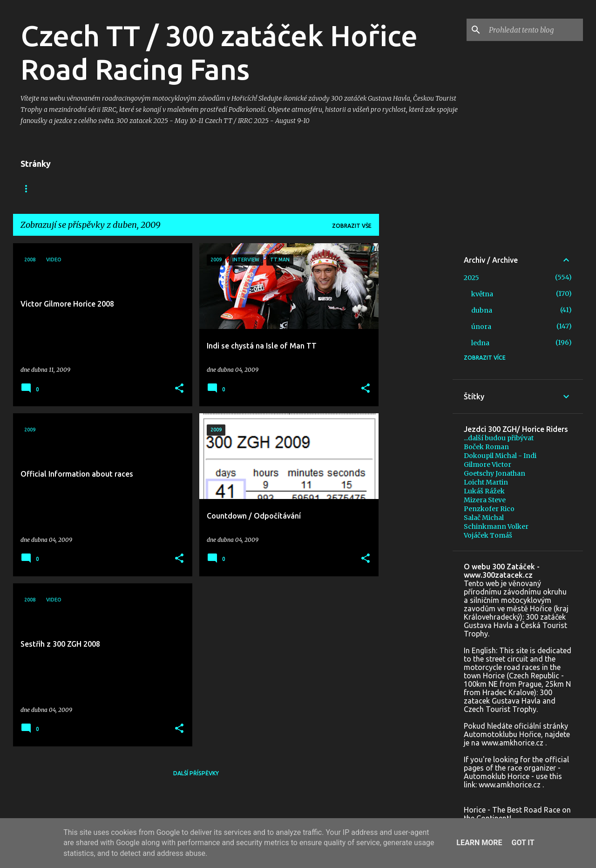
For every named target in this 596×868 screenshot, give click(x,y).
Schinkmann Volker (496, 526)
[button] (179, 389)
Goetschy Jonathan (494, 473)
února (481, 327)
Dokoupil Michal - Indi (500, 456)
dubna (482, 310)
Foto (156, 188)
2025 (471, 278)
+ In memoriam (208, 188)
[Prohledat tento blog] (534, 30)
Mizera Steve (485, 500)
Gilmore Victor (488, 465)
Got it (523, 843)
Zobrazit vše (352, 226)
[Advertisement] (416, 383)
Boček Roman (486, 447)
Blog (28, 188)
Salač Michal (484, 518)
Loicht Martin (486, 482)
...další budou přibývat (499, 438)
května (482, 294)
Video (118, 188)
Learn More (479, 843)
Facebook (72, 188)
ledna (480, 343)
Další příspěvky (196, 773)
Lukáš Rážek (484, 491)
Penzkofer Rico (489, 509)
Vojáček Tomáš (488, 535)
